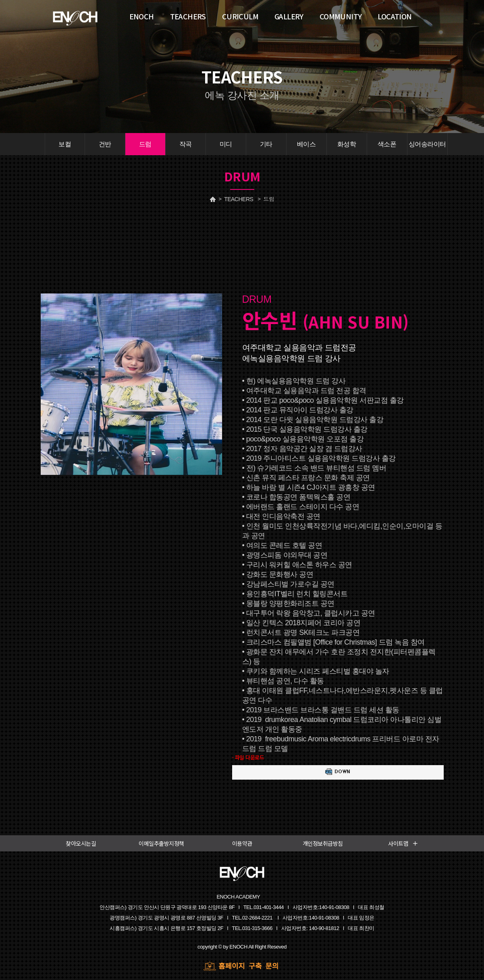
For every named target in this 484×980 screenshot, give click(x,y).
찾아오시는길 (81, 843)
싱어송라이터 (427, 144)
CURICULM (240, 16)
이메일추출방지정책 (161, 843)
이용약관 (242, 843)
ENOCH (142, 16)
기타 (266, 144)
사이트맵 (403, 843)
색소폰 (387, 144)
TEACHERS (239, 199)
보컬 (65, 144)
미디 (226, 144)
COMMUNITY (341, 16)
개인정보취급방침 (323, 843)
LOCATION (395, 16)
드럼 (145, 144)
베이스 (306, 144)
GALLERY (289, 16)
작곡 (186, 144)
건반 (105, 144)
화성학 (347, 144)
